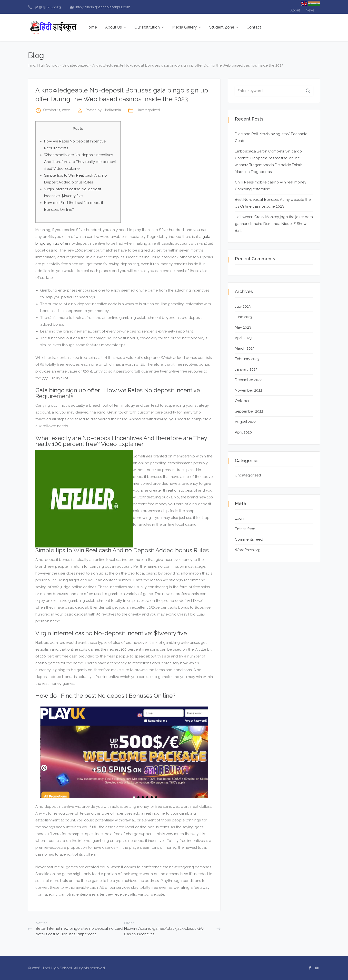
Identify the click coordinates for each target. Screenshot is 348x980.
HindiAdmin (112, 110)
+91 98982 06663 (45, 7)
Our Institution (149, 27)
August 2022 (245, 422)
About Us (116, 27)
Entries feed (245, 529)
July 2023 (243, 306)
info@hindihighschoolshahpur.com (100, 7)
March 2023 (245, 348)
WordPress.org (248, 550)
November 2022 (249, 390)
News (310, 10)
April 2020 (243, 432)
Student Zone (224, 27)
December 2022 (249, 380)
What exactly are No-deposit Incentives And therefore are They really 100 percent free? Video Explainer (80, 162)
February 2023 (247, 359)
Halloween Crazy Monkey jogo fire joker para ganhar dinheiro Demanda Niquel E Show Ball (274, 224)
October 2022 (247, 401)
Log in (240, 518)
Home (91, 27)
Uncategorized (148, 110)
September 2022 (249, 411)
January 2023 (246, 369)
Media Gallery (187, 27)
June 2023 (244, 317)
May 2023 (243, 327)
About (295, 10)
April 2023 (243, 338)
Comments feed (249, 539)
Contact (254, 27)
